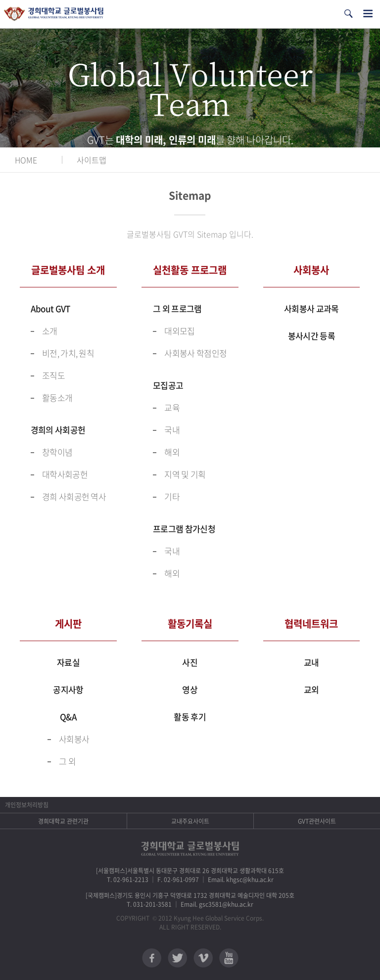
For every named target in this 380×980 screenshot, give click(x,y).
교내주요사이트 (190, 821)
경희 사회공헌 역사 (74, 496)
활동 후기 (190, 717)
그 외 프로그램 (177, 308)
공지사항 (68, 689)
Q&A (68, 717)
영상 (190, 689)
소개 (50, 331)
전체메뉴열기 (368, 14)
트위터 (177, 958)
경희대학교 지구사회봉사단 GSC (54, 14)
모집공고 (168, 385)
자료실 (68, 662)
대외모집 (179, 331)
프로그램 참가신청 (184, 529)
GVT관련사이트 (317, 821)
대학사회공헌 (65, 474)
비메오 (203, 958)
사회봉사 (74, 739)
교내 (311, 662)
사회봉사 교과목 (311, 308)
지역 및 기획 (185, 474)
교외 (311, 689)
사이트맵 (92, 160)
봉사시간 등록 (311, 336)
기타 (172, 496)
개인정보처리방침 (27, 805)
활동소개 (57, 397)
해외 (172, 452)
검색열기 (348, 14)
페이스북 (152, 958)
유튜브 (229, 958)
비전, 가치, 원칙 (68, 353)
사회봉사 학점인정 (195, 353)
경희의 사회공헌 (58, 430)
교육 (172, 407)
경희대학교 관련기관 (63, 821)
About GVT (50, 308)
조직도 (53, 375)
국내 (172, 430)
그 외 (67, 761)
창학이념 (57, 452)
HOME (26, 160)
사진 (190, 662)
